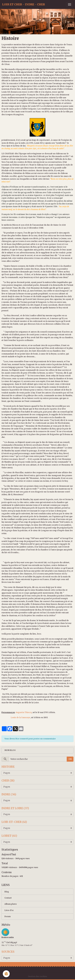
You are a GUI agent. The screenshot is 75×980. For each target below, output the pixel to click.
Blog (7, 892)
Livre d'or (9, 910)
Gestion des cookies (37, 976)
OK (70, 759)
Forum (8, 916)
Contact (8, 898)
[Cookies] (6, 974)
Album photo (11, 904)
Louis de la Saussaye (20, 717)
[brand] (24, 4)
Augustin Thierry (24, 712)
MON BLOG (10, 750)
